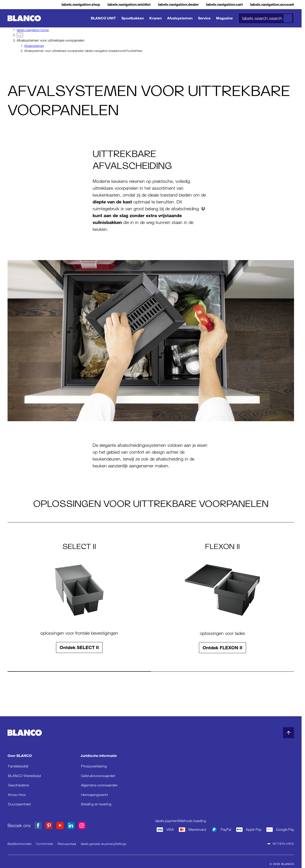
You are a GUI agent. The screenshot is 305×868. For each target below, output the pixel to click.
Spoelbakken (133, 18)
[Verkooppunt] (164, 5)
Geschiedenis (19, 785)
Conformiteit (44, 844)
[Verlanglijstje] (109, 5)
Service (204, 18)
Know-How (17, 795)
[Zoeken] (288, 18)
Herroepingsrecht (95, 795)
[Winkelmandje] (215, 5)
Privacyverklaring (94, 766)
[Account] (268, 5)
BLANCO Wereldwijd (24, 776)
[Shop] (55, 5)
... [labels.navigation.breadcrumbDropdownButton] (20, 35)
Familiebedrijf (18, 766)
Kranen (155, 18)
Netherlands (281, 844)
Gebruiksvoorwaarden (98, 776)
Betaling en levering (96, 804)
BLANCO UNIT (103, 18)
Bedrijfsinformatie (19, 844)
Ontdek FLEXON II (222, 647)
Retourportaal (67, 844)
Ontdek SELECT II (79, 647)
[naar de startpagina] (24, 18)
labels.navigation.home (33, 30)
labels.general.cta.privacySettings (104, 844)
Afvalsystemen (180, 18)
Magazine (224, 18)
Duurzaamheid (19, 804)
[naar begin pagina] (289, 732)
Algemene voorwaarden (99, 785)
